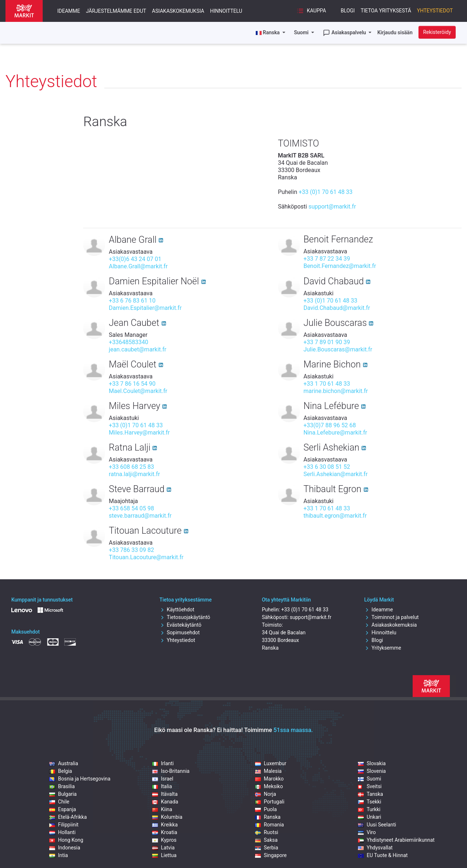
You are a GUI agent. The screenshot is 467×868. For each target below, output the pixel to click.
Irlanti (163, 763)
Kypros (164, 840)
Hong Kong (66, 840)
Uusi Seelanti (377, 825)
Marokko (269, 779)
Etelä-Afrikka (68, 817)
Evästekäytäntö (180, 625)
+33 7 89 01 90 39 (327, 342)
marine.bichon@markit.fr (336, 391)
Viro (367, 832)
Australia (64, 763)
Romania (269, 825)
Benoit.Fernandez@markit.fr (340, 266)
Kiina (162, 809)
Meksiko (269, 786)
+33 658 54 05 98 (131, 508)
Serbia (267, 848)
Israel (163, 779)
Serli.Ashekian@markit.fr (336, 474)
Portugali (270, 802)
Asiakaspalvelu (345, 33)
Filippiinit (64, 825)
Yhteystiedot (435, 11)
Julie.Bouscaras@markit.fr (338, 349)
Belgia (61, 771)
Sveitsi (370, 786)
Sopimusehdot (180, 632)
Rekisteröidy (437, 32)
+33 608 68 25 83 (131, 467)
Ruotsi (267, 832)
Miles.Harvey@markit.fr (139, 433)
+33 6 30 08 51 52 (327, 467)
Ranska (268, 817)
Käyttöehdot (177, 610)
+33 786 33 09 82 (131, 550)
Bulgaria (63, 794)
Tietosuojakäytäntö (185, 617)
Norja (266, 794)
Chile (59, 802)
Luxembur (271, 763)
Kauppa (311, 11)
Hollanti (62, 832)
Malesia (268, 771)
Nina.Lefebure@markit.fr (335, 433)
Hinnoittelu (226, 11)
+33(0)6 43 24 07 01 (135, 259)
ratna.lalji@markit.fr (134, 474)
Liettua (164, 855)
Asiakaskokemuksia (178, 11)
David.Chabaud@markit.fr (337, 308)
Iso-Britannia (171, 771)
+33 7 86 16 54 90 (132, 384)
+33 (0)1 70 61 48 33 (325, 192)
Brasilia (62, 786)
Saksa (266, 840)
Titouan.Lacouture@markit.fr (146, 557)
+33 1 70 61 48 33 (327, 384)
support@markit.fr (332, 207)
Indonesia (65, 848)
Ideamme (69, 11)
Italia (162, 786)
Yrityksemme (383, 648)
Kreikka (165, 825)
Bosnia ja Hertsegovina (80, 779)
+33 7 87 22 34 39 (327, 259)
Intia (59, 855)
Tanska (370, 794)
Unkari (370, 817)
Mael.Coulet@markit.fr (138, 391)
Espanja (63, 809)
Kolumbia (167, 817)
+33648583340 (128, 342)
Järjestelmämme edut (116, 11)
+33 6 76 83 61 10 (132, 301)
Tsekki (370, 802)
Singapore (271, 855)
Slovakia (372, 763)
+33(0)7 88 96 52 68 (330, 425)
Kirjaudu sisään (395, 32)
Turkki (369, 809)
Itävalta (165, 794)
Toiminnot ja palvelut (391, 617)
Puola (266, 809)
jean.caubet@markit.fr (138, 349)
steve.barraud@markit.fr (140, 516)
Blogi (348, 11)
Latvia (163, 848)
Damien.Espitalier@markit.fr (145, 308)
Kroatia (165, 832)
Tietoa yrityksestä (386, 11)
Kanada (165, 802)
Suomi (302, 32)
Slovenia (372, 771)
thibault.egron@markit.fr (335, 516)
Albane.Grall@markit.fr (138, 266)
